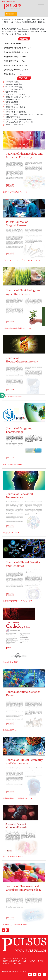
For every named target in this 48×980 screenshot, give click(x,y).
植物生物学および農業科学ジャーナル (18, 48)
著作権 (40, 961)
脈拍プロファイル (21, 958)
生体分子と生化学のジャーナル (15, 65)
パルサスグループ (20, 971)
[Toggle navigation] (41, 7)
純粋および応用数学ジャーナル (15, 57)
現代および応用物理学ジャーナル (16, 52)
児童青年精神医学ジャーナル (14, 61)
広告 (25, 961)
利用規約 (32, 961)
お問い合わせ (8, 958)
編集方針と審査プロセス (12, 961)
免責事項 (6, 963)
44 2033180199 (8, 1)
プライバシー (17, 963)
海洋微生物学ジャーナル (13, 74)
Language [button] (10, 14)
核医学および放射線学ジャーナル (16, 70)
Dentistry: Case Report (12, 43)
